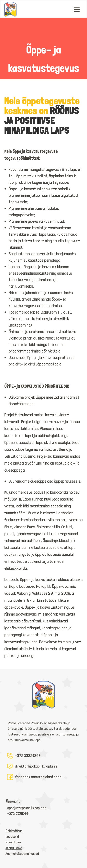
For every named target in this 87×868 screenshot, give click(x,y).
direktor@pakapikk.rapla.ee (36, 766)
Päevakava (13, 842)
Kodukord (12, 836)
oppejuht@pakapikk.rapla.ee (27, 808)
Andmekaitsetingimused (22, 854)
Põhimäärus (14, 831)
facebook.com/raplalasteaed (38, 777)
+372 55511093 (18, 813)
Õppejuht (13, 801)
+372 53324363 (28, 756)
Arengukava (14, 848)
